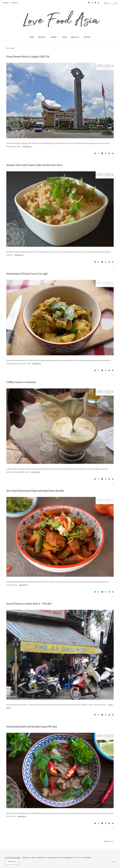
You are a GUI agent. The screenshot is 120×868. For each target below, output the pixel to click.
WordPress (68, 857)
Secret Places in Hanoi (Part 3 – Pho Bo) (29, 604)
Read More (27, 146)
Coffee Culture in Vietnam (21, 382)
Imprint (34, 857)
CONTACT (87, 37)
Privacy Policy (51, 857)
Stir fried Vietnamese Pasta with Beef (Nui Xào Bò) (35, 491)
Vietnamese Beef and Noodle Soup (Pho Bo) (32, 726)
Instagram (89, 3)
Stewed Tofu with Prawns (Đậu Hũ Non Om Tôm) (34, 165)
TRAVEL (54, 37)
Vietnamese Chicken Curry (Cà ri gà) (27, 274)
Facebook (92, 3)
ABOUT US (75, 37)
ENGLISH (6, 3)
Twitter (95, 3)
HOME (32, 37)
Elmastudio (87, 857)
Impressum (26, 857)
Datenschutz (41, 857)
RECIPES (42, 37)
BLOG (65, 37)
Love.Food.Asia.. (15, 857)
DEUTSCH (15, 3)
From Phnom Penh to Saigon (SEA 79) (28, 56)
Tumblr (98, 3)
